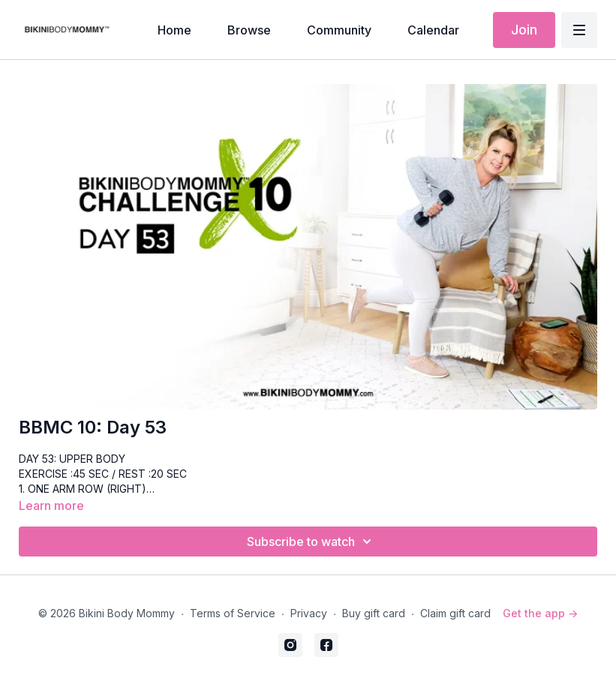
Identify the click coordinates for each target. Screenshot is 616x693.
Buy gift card (374, 613)
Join (524, 30)
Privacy (309, 613)
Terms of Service (233, 613)
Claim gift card (455, 613)
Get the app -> (540, 613)
